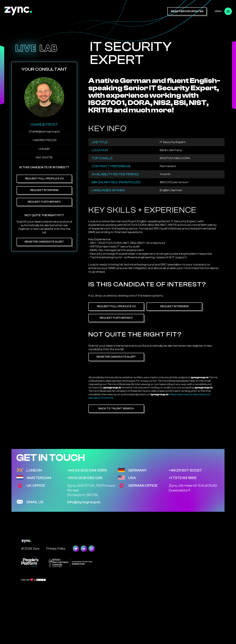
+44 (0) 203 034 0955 (87, 470)
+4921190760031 (44, 140)
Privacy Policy (56, 549)
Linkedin (44, 149)
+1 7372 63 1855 (183, 478)
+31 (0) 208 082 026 (85, 478)
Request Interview (44, 190)
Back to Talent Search (116, 408)
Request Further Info (44, 202)
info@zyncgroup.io (84, 502)
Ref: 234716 (44, 158)
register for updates (187, 11)
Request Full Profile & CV (44, 179)
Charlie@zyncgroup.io (44, 132)
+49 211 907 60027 (185, 470)
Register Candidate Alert (44, 242)
